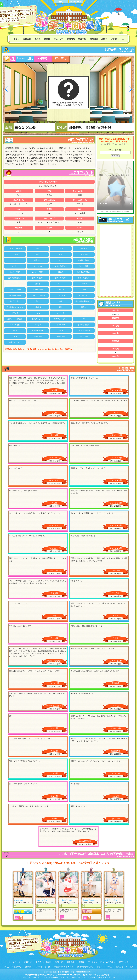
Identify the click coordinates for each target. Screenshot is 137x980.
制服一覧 (82, 39)
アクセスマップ (95, 962)
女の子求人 (110, 962)
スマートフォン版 (43, 967)
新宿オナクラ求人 (85, 967)
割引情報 (71, 39)
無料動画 (94, 39)
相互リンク (124, 962)
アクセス (115, 39)
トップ (16, 39)
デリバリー (58, 39)
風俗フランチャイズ (125, 967)
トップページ (14, 962)
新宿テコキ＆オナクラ (64, 967)
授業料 (47, 39)
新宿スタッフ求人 (104, 967)
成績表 (104, 39)
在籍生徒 (27, 39)
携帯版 (28, 967)
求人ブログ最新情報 (13, 967)
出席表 (37, 39)
